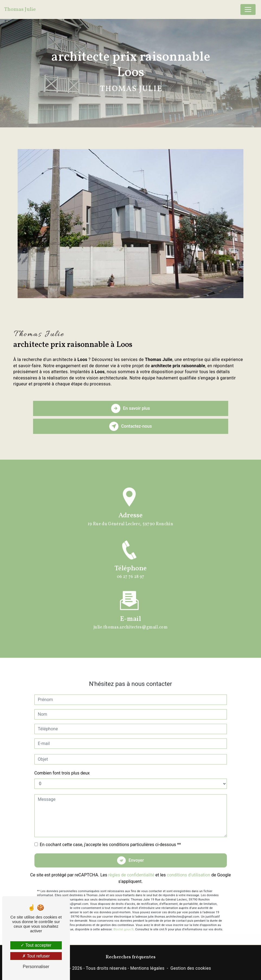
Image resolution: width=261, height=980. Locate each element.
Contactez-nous (130, 426)
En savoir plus (130, 408)
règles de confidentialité (131, 868)
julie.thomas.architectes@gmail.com (130, 621)
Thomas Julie (20, 9)
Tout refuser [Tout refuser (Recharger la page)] (36, 956)
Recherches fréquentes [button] (131, 957)
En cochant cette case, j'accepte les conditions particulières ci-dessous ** (110, 838)
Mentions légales (147, 968)
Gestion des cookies (191, 968)
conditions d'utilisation (189, 868)
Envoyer (136, 854)
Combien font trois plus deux (62, 767)
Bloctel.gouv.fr (123, 923)
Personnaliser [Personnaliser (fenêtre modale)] (36, 967)
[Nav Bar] (248, 9)
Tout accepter (36, 945)
